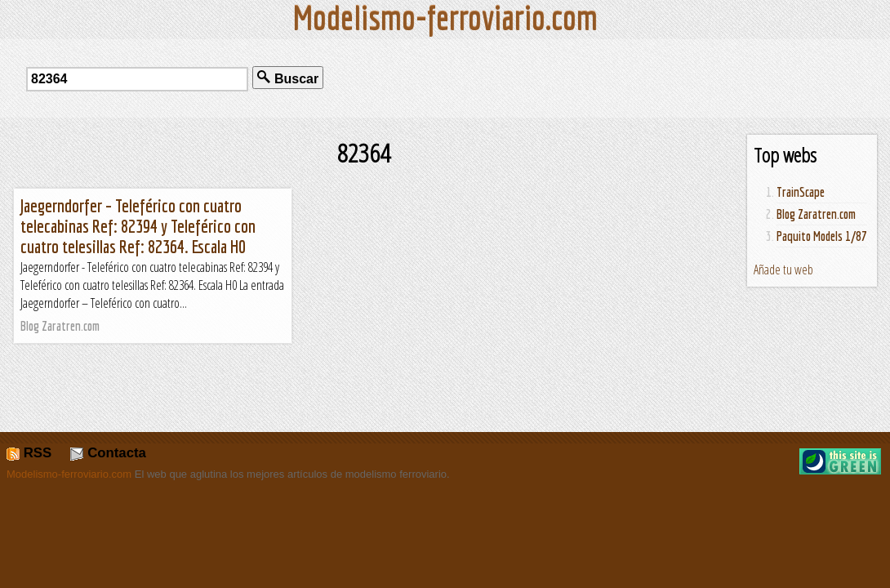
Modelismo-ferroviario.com (69, 474)
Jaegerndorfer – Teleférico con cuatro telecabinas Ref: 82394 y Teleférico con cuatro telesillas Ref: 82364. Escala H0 (138, 226)
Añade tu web (783, 269)
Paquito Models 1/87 (822, 236)
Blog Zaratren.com (816, 214)
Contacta (108, 453)
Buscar (288, 78)
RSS (29, 453)
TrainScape (801, 192)
